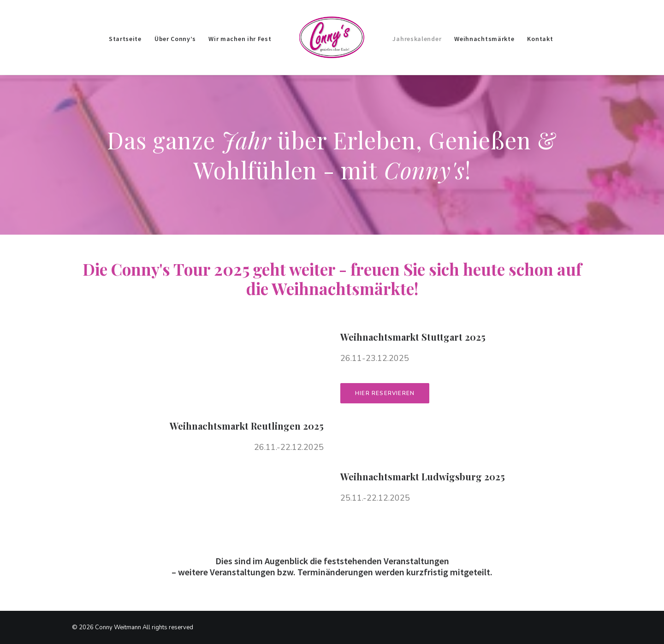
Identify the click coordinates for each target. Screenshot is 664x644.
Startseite (125, 39)
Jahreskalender (417, 39)
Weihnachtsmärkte (484, 39)
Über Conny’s (175, 39)
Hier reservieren (385, 393)
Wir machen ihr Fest (240, 39)
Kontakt (540, 39)
